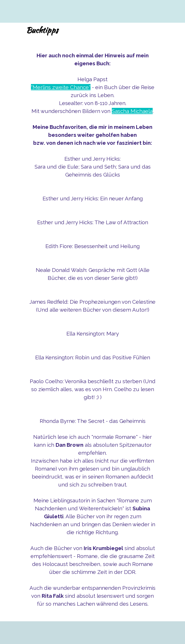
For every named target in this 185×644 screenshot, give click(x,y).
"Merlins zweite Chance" (61, 87)
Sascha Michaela (132, 111)
